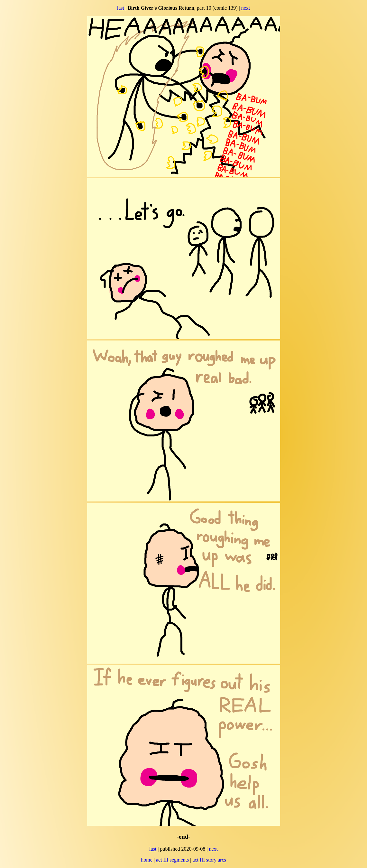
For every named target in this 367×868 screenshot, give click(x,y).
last (121, 8)
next (246, 8)
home (147, 860)
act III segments (172, 860)
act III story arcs (209, 860)
